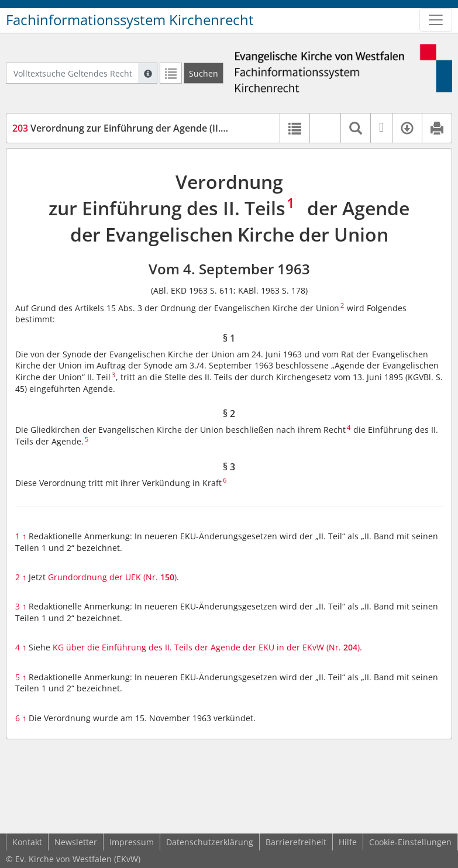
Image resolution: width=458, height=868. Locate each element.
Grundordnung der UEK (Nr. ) (112, 577)
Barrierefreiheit (296, 842)
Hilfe (348, 842)
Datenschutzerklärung (210, 842)
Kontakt (27, 842)
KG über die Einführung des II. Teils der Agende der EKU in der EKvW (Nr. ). (207, 647)
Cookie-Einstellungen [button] (410, 842)
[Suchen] (204, 73)
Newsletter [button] (76, 842)
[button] (325, 128)
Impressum (132, 842)
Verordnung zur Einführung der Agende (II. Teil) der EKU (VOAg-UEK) (173, 128)
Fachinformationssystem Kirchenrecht (130, 20)
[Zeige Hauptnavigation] (436, 20)
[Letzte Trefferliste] (171, 73)
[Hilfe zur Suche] (148, 73)
